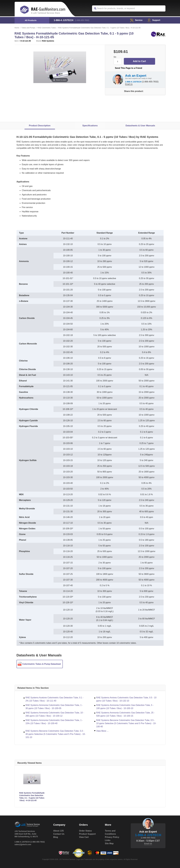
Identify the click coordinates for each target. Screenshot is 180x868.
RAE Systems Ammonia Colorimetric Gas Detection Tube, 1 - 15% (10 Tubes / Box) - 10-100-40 (54, 722)
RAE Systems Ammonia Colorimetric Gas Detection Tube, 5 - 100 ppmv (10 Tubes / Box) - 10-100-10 (125, 707)
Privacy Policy (112, 837)
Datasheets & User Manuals (140, 126)
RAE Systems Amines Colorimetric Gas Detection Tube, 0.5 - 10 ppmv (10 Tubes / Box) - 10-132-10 (126, 699)
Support (154, 20)
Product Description (40, 126)
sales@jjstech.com (23, 844)
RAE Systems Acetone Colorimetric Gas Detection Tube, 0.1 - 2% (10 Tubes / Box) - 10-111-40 (55, 699)
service (136, 20)
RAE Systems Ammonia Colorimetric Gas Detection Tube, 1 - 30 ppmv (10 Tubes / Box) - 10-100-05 (54, 707)
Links (108, 840)
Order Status (85, 831)
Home (17, 28)
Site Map (109, 843)
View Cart (84, 837)
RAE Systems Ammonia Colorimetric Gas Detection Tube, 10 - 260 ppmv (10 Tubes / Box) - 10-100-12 (55, 714)
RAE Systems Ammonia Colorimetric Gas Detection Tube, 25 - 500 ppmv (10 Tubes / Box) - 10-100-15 (126, 714)
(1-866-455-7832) (82, 20)
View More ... (102, 731)
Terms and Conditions (110, 832)
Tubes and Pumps (28, 28)
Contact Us (59, 834)
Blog (56, 837)
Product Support (87, 834)
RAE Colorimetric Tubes (47, 28)
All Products (31, 20)
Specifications (90, 126)
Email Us (129, 84)
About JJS (58, 831)
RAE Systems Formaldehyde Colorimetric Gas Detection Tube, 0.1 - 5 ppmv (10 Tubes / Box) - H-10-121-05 (32, 797)
